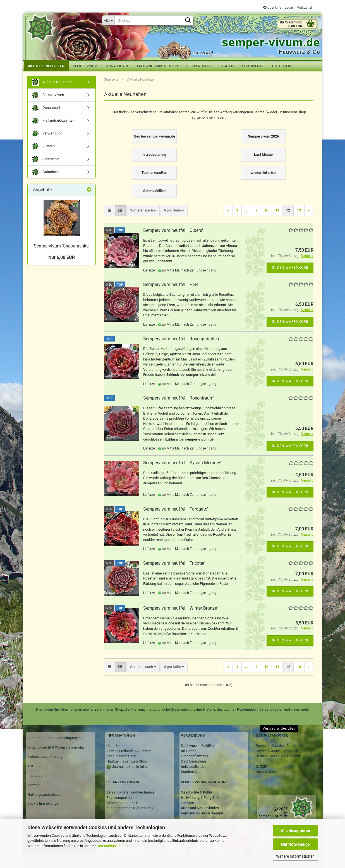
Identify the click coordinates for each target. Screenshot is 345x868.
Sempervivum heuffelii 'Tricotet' (174, 563)
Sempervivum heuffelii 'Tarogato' (176, 509)
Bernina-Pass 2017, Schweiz (278, 756)
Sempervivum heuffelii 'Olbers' (173, 230)
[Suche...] (108, 20)
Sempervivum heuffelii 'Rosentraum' (179, 398)
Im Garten (189, 751)
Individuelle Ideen (195, 767)
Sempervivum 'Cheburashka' (62, 246)
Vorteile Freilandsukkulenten (129, 751)
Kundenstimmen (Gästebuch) (130, 808)
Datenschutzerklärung (114, 846)
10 (266, 210)
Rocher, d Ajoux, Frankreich (277, 751)
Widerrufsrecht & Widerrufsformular (56, 747)
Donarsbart (117, 66)
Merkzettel (304, 8)
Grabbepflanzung (194, 756)
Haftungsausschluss (44, 794)
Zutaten (226, 66)
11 (277, 210)
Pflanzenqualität (119, 798)
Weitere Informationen (295, 856)
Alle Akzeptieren (295, 831)
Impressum (36, 776)
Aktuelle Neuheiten (46, 66)
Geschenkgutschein (122, 803)
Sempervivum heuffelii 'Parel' (172, 284)
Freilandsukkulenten (157, 66)
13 (299, 210)
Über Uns (272, 8)
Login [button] (288, 8)
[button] (110, 211)
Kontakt (33, 785)
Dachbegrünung (193, 761)
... (247, 210)
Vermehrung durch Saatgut (202, 813)
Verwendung (198, 66)
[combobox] (143, 211)
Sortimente (253, 66)
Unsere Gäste (266, 772)
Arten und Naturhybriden (200, 808)
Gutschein (282, 66)
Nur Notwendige (295, 844)
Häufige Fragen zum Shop (127, 761)
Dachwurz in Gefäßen (198, 746)
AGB (31, 766)
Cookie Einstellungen (44, 803)
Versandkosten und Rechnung (130, 792)
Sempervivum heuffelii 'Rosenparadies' (181, 339)
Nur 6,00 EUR (62, 257)
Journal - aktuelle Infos (130, 767)
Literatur (187, 803)
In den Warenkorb (290, 268)
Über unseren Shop (121, 756)
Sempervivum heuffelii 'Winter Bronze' (180, 608)
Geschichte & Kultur (197, 792)
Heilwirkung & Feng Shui (200, 798)
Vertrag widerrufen (279, 728)
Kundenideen (191, 772)
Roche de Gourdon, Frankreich (279, 746)
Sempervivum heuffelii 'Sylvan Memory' (182, 463)
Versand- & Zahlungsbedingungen (54, 738)
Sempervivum (85, 66)
